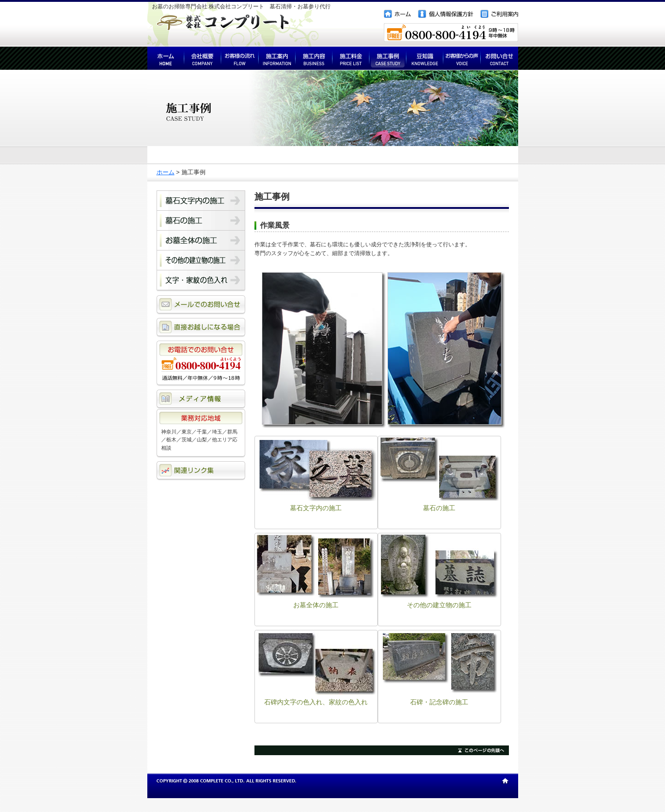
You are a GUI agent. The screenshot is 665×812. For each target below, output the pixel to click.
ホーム (166, 172)
